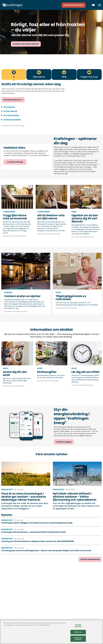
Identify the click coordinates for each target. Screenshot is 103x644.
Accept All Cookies (78, 639)
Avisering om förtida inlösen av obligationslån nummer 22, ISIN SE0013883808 (38, 541)
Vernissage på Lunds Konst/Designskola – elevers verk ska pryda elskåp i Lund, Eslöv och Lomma (46, 551)
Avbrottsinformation (74, 5)
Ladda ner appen (64, 442)
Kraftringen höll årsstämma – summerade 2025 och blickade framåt (34, 532)
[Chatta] (93, 5)
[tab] (14, 75)
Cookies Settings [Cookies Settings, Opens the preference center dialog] (78, 626)
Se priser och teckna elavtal (26, 44)
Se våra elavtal (10, 111)
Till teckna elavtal (12, 100)
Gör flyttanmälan (11, 115)
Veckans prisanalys (12, 120)
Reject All (78, 632)
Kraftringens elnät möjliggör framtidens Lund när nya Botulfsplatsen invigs (37, 523)
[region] (51, 632)
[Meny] (100, 5)
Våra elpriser (9, 107)
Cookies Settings (15, 162)
